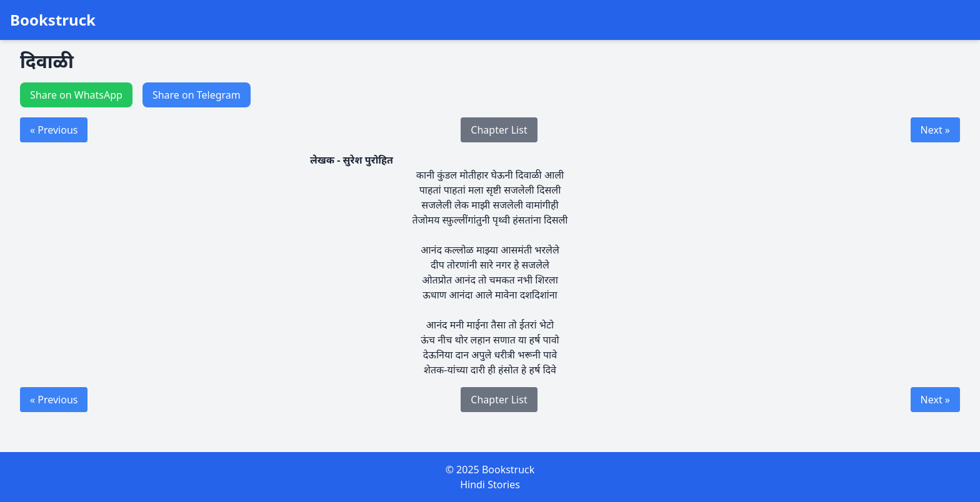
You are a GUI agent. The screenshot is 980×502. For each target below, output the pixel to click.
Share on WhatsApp (76, 95)
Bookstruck (53, 20)
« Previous (54, 130)
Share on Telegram (197, 95)
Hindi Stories (490, 485)
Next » (935, 130)
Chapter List (499, 130)
